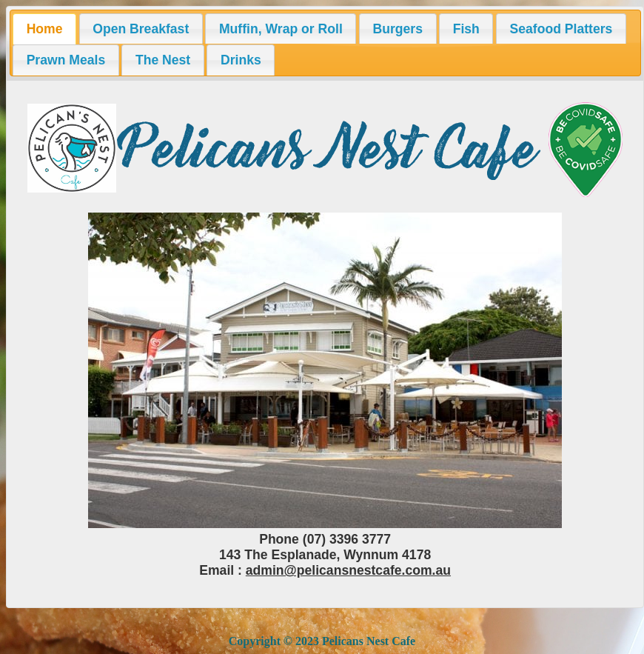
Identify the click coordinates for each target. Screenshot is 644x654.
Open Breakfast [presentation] (141, 29)
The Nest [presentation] (163, 60)
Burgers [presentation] (397, 29)
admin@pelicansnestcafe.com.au (348, 570)
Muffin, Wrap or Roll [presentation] (281, 29)
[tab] (44, 29)
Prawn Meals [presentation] (66, 60)
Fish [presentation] (466, 29)
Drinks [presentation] (241, 60)
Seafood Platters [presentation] (561, 29)
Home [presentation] (45, 29)
